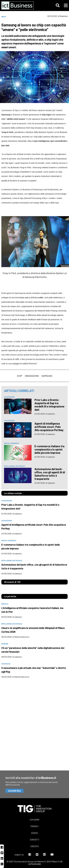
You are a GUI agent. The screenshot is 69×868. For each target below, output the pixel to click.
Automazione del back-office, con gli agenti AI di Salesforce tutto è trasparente (50, 474)
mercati (5, 604)
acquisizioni (9, 397)
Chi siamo (35, 820)
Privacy (34, 826)
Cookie (35, 833)
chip (20, 376)
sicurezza (6, 664)
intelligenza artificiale (14, 466)
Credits (35, 846)
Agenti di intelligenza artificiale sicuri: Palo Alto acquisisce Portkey (49, 427)
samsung (47, 376)
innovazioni (32, 376)
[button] (58, 5)
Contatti (34, 840)
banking (5, 644)
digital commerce (11, 443)
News (4, 17)
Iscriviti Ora (14, 791)
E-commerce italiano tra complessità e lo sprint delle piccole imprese (49, 449)
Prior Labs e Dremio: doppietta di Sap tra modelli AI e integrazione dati (49, 405)
